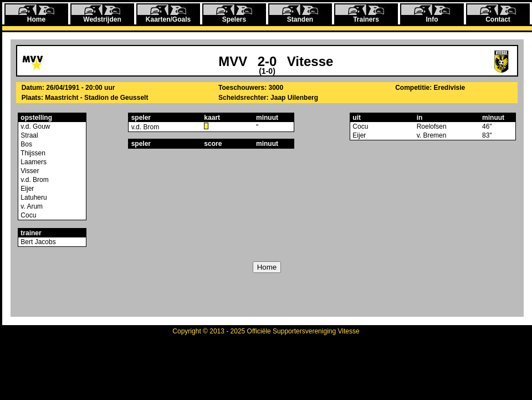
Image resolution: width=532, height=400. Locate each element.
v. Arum (31, 206)
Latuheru (33, 198)
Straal (29, 135)
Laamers (33, 162)
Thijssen (32, 153)
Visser (29, 171)
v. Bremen (432, 135)
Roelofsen (432, 126)
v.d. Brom (34, 180)
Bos (25, 144)
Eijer (26, 189)
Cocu (27, 215)
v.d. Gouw (34, 126)
